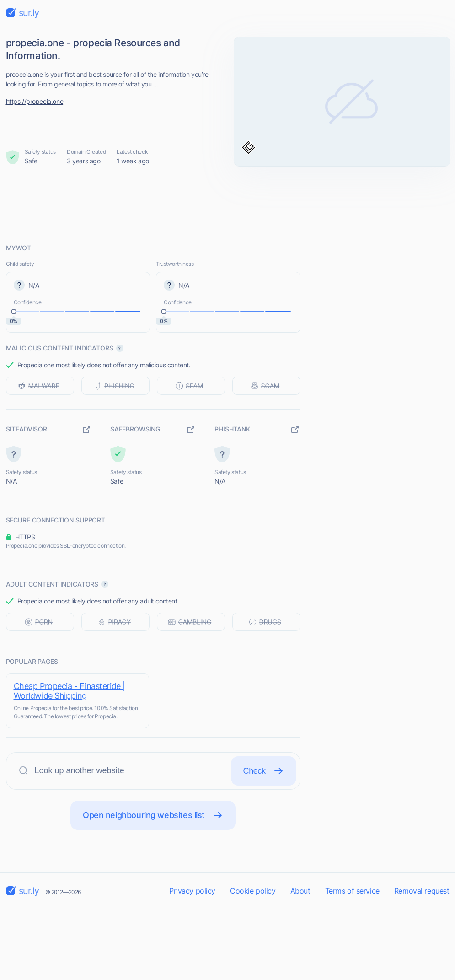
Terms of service (352, 891)
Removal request (422, 891)
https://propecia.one (35, 101)
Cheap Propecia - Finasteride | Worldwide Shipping (70, 691)
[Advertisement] (228, 205)
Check (264, 771)
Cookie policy (253, 891)
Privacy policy (192, 891)
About (300, 891)
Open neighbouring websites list (153, 815)
